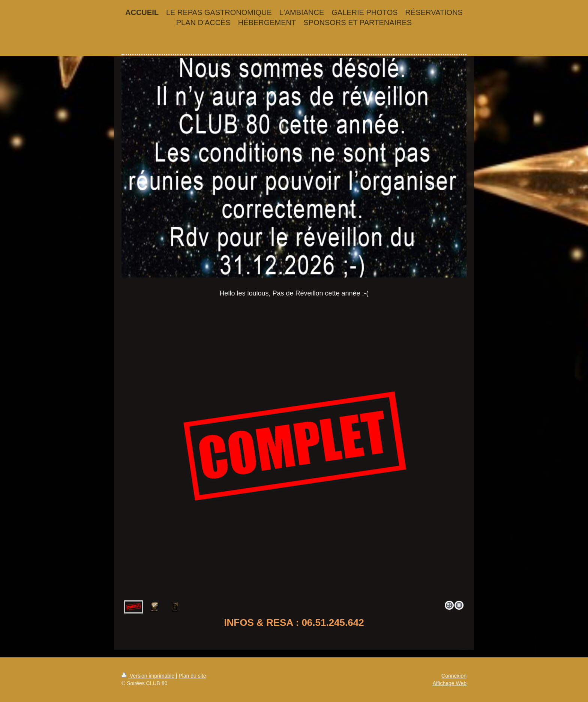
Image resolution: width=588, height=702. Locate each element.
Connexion (454, 676)
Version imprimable (149, 676)
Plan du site (192, 676)
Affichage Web (449, 683)
